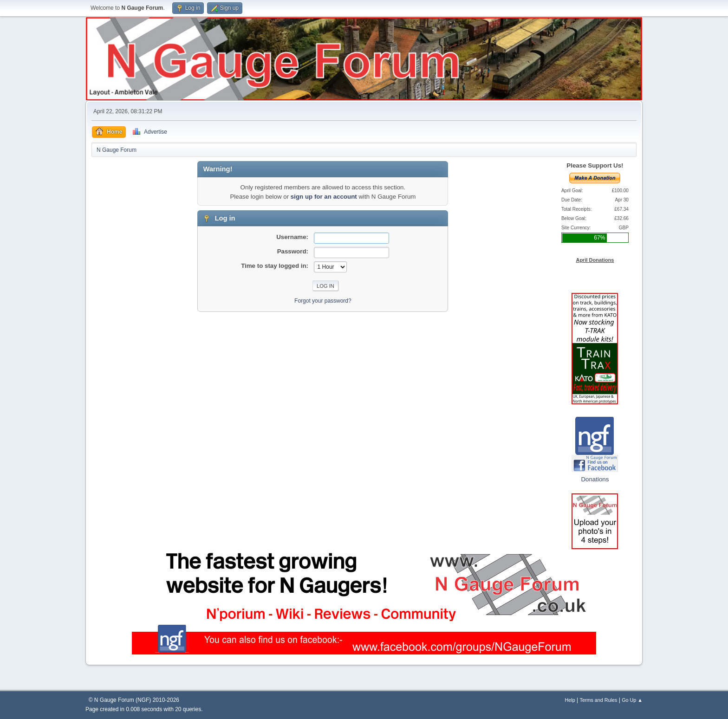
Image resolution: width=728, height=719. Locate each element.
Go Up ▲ (632, 700)
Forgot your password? (323, 301)
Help (570, 700)
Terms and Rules (599, 700)
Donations (595, 479)
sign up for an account (324, 197)
